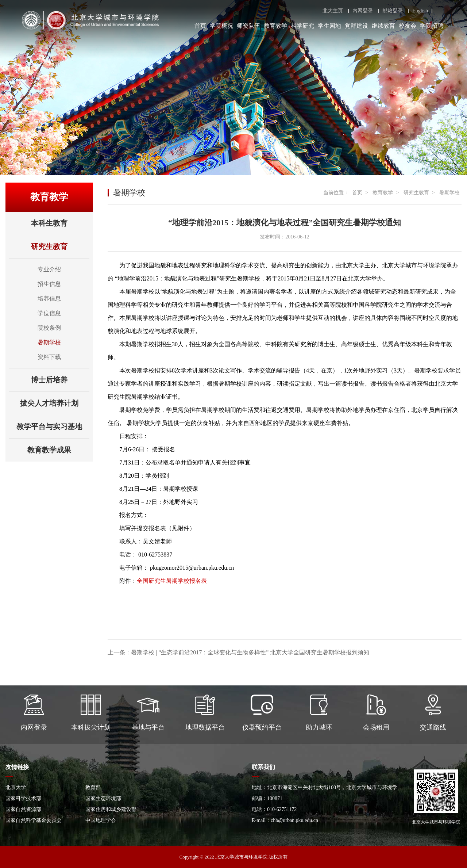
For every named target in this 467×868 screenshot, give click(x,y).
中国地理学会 (101, 820)
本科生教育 (60, 223)
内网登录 (363, 11)
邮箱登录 (393, 11)
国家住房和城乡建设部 (111, 809)
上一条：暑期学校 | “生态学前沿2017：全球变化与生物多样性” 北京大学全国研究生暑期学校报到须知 (238, 652)
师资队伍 (248, 26)
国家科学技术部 (23, 798)
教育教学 (275, 26)
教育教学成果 (58, 450)
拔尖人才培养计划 (55, 403)
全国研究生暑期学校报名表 (172, 581)
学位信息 (49, 313)
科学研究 (302, 26)
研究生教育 (60, 246)
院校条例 (49, 328)
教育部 (93, 787)
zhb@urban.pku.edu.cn (294, 820)
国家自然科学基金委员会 (34, 820)
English (420, 11)
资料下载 (49, 357)
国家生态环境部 (103, 798)
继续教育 (383, 26)
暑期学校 (49, 342)
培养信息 (49, 299)
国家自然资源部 (23, 809)
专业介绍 (49, 269)
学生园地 (329, 26)
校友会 (408, 26)
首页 (200, 26)
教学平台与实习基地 (53, 427)
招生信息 (49, 284)
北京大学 (16, 787)
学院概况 (221, 26)
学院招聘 (432, 26)
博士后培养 (60, 380)
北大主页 (333, 11)
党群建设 (356, 26)
